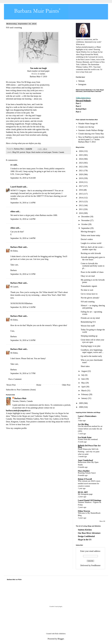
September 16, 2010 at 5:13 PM (23, 274)
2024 (81, 159)
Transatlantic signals (89, 286)
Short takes (85, 366)
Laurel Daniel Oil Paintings (90, 500)
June (83, 379)
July (83, 375)
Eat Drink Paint (85, 437)
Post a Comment (15, 379)
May (83, 383)
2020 (81, 174)
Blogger (61, 639)
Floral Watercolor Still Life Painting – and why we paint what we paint (89, 452)
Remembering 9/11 (88, 322)
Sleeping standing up (89, 336)
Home (39, 385)
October (85, 224)
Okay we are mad (88, 276)
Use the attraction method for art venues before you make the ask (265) (90, 429)
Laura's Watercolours (87, 416)
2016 (81, 190)
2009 (81, 403)
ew (12, 165)
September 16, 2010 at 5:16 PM (23, 307)
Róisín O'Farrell (85, 479)
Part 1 (78, 103)
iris (79, 418)
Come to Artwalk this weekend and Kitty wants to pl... (93, 266)
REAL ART (83, 492)
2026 (81, 151)
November (86, 220)
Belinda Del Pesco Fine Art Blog (89, 446)
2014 (81, 198)
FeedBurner (96, 565)
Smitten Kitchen (85, 530)
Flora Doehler (84, 471)
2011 (81, 209)
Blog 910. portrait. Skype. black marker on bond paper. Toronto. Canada (38, 152)
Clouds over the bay (86, 127)
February (85, 394)
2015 (81, 194)
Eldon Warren (84, 511)
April (84, 387)
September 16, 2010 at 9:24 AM (23, 178)
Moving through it (88, 232)
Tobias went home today (90, 235)
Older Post (66, 385)
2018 (81, 182)
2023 (81, 163)
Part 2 (78, 106)
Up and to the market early (91, 356)
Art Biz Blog (83, 424)
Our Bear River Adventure (89, 533)
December (86, 217)
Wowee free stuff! (88, 326)
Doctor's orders (87, 239)
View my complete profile (16, 428)
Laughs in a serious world (91, 243)
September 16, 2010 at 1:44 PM (23, 238)
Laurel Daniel (16, 187)
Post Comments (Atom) (26, 390)
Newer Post (11, 385)
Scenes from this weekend (88, 439)
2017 (81, 186)
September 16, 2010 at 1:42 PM (23, 219)
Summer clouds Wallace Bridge (91, 130)
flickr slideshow (60, 634)
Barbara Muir (16, 247)
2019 (81, 178)
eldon (13, 211)
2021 (81, 171)
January (85, 398)
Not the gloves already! (90, 298)
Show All (102, 521)
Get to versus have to (89, 294)
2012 (81, 205)
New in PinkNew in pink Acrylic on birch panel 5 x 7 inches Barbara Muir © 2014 (91, 139)
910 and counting (88, 302)
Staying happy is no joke (91, 346)
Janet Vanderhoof (85, 460)
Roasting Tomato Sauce (87, 473)
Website (81, 81)
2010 (81, 213)
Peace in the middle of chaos (92, 272)
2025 (81, 155)
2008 (81, 407)
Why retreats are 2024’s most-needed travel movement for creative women (89, 483)
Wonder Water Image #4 (88, 124)
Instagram (82, 84)
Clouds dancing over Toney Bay (91, 134)
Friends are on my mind (90, 318)
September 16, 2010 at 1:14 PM (23, 203)
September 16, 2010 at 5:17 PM (23, 373)
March (84, 391)
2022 (81, 167)
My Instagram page (85, 494)
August (84, 371)
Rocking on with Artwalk (91, 253)
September (86, 228)
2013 (81, 202)
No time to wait (87, 290)
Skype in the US (85, 540)
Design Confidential (86, 536)
